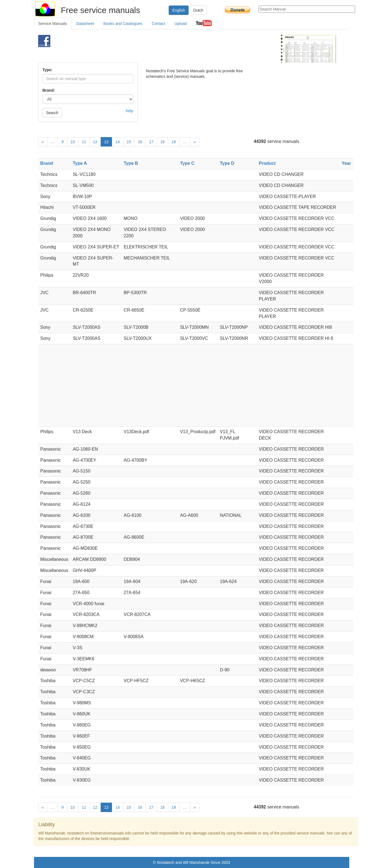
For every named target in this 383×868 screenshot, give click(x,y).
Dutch (198, 10)
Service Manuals (53, 24)
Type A (80, 163)
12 (95, 142)
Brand (47, 163)
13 (106, 142)
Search (52, 113)
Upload (181, 24)
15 (129, 142)
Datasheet (85, 24)
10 (73, 142)
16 (140, 142)
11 (84, 142)
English (179, 10)
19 (174, 142)
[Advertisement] (182, 49)
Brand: (49, 90)
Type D (227, 163)
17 (151, 142)
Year (346, 163)
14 (118, 142)
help (129, 111)
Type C (187, 163)
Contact (158, 24)
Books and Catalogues (123, 24)
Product (267, 163)
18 (163, 142)
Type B (131, 163)
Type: (48, 70)
